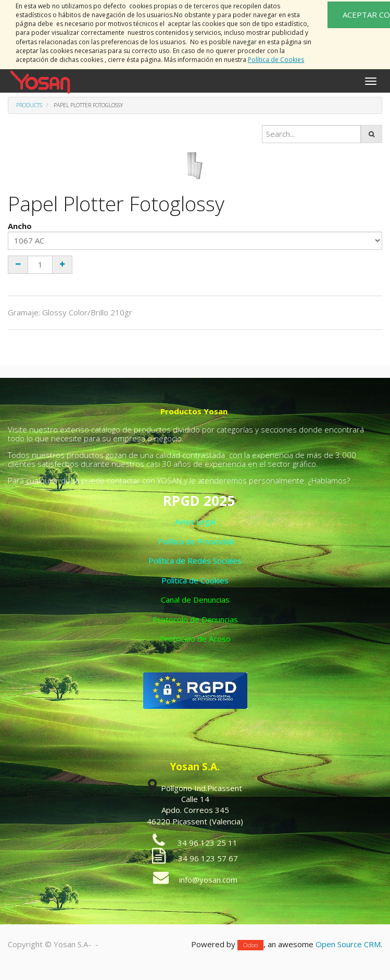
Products (29, 105)
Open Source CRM (348, 944)
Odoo (250, 945)
